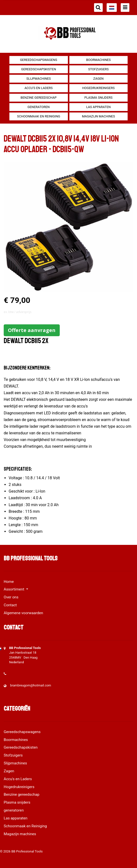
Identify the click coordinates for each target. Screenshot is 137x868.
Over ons (11, 597)
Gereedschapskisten (39, 69)
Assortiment (14, 589)
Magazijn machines (98, 116)
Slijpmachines (39, 79)
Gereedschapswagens (39, 60)
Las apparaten (98, 107)
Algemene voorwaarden (23, 613)
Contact (10, 605)
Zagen (98, 79)
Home (9, 582)
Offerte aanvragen (32, 330)
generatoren (39, 107)
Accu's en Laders (39, 88)
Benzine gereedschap (39, 98)
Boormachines (98, 60)
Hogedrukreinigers (98, 88)
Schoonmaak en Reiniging (39, 116)
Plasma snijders (98, 98)
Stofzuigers (98, 69)
